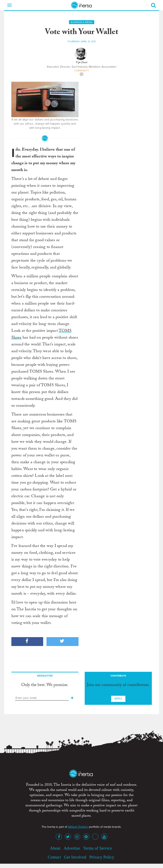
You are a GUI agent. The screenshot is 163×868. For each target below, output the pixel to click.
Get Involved (75, 857)
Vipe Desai (81, 63)
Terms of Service (98, 848)
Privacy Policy (102, 857)
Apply (118, 699)
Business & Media (82, 22)
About (55, 848)
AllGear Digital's (78, 827)
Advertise (72, 848)
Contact (54, 857)
